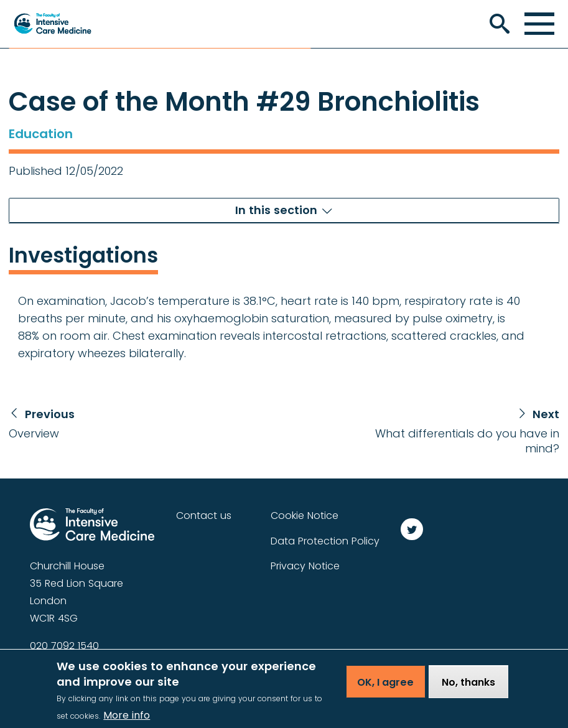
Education (41, 134)
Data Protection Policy (325, 541)
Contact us (204, 516)
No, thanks (468, 688)
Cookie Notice (305, 516)
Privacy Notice (305, 566)
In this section (276, 210)
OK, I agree (385, 688)
